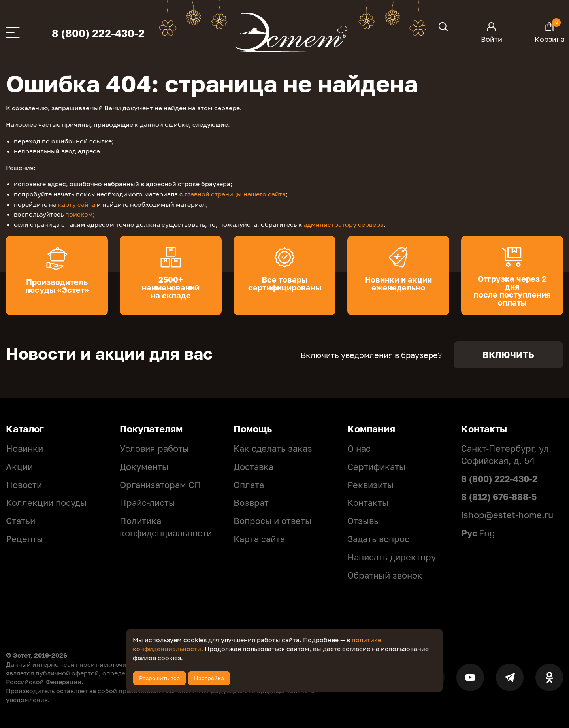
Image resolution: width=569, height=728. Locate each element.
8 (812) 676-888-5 (499, 497)
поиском (79, 214)
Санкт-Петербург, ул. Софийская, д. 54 (506, 455)
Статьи (21, 521)
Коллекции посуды (46, 503)
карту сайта (77, 204)
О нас (359, 448)
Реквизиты (370, 485)
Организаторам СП (160, 485)
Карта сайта (259, 539)
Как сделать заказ (273, 448)
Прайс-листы (147, 503)
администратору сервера (344, 224)
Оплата (249, 485)
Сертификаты (376, 467)
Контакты (368, 503)
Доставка (253, 467)
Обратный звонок (385, 575)
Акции (19, 467)
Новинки (24, 448)
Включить (508, 355)
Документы (144, 467)
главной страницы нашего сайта (235, 194)
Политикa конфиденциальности (166, 527)
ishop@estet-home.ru (507, 515)
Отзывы (364, 521)
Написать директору (392, 557)
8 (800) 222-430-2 (98, 33)
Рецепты (24, 539)
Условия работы (154, 448)
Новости (24, 485)
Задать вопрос (378, 539)
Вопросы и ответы (272, 521)
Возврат (251, 503)
